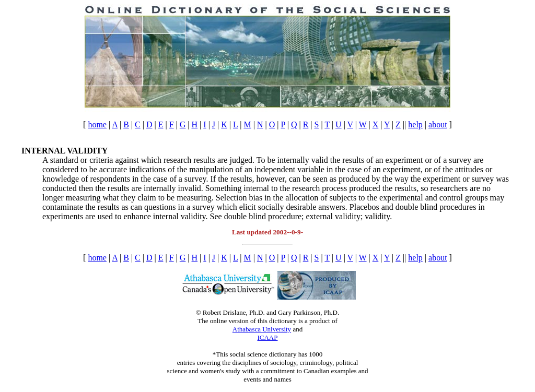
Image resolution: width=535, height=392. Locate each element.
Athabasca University (262, 329)
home (97, 124)
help (415, 124)
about (438, 124)
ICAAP (267, 337)
